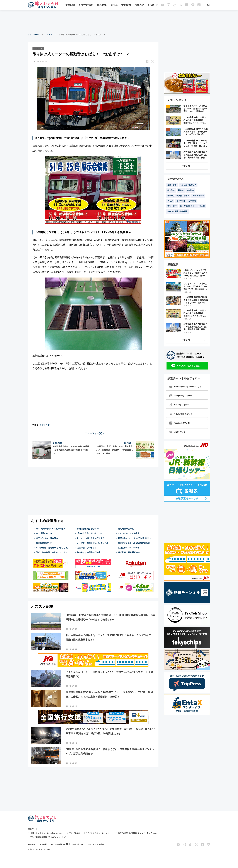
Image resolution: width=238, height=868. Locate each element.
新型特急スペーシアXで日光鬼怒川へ (134, 538)
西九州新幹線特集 (126, 529)
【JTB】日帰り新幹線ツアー (90, 533)
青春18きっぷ (198, 196)
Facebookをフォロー (180, 423)
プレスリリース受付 (96, 845)
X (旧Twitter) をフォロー (182, 414)
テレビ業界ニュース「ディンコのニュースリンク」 (90, 833)
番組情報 (126, 5)
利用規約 (32, 845)
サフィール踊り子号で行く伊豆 (91, 538)
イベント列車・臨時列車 (177, 211)
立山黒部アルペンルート (129, 548)
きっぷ (170, 201)
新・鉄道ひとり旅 (187, 206)
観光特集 (102, 5)
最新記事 (70, 5)
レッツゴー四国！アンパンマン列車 (93, 543)
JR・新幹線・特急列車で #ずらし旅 (52, 548)
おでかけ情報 (86, 5)
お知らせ (153, 5)
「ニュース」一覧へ (93, 433)
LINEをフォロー (178, 432)
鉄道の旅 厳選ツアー (45, 543)
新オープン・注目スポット (178, 196)
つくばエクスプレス (188, 185)
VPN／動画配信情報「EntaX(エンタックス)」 (49, 837)
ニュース (49, 35)
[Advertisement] (119, 21)
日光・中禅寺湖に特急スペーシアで (52, 552)
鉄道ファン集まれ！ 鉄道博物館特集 (134, 543)
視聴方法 (139, 5)
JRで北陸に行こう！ (45, 533)
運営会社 (43, 845)
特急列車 (190, 190)
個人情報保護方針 (58, 845)
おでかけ (201, 206)
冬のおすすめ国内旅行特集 (89, 552)
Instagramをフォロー (181, 396)
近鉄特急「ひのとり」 (87, 548)
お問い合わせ (78, 845)
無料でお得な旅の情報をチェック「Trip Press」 (138, 833)
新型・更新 (172, 185)
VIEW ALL (187, 166)
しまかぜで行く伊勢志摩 (129, 533)
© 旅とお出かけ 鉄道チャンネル (39, 849)
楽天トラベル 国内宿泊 (47, 538)
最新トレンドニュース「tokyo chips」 (47, 833)
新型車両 (192, 201)
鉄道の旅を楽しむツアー (88, 529)
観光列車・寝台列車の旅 (129, 552)
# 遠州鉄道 (45, 425)
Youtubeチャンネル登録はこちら (185, 387)
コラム (114, 5)
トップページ (33, 35)
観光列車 (171, 190)
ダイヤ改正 (181, 201)
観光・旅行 (172, 206)
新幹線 (181, 190)
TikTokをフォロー (179, 405)
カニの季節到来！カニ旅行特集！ (51, 529)
